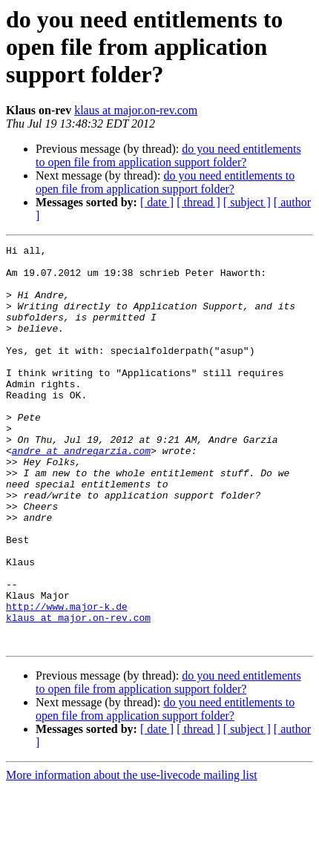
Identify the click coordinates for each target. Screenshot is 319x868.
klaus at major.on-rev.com (136, 110)
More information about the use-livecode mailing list (132, 855)
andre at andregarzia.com (81, 493)
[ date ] (157, 202)
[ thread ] (198, 202)
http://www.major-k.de (67, 680)
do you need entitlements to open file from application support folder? (168, 155)
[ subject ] (247, 202)
